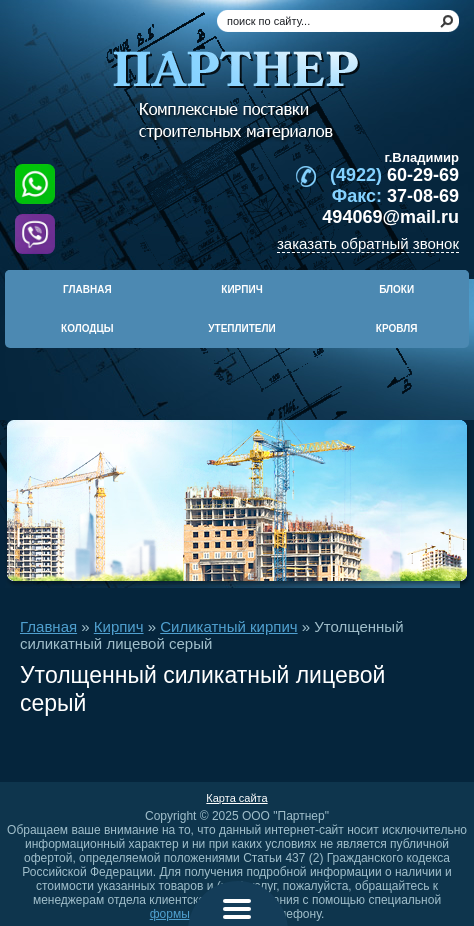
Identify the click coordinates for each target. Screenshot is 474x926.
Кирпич (119, 626)
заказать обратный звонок (368, 243)
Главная (48, 626)
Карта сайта (236, 798)
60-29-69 (394, 175)
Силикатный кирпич (228, 626)
